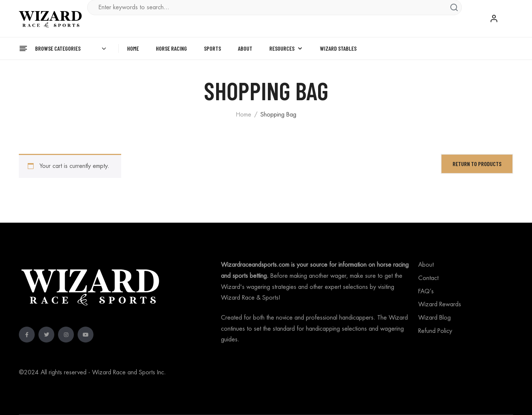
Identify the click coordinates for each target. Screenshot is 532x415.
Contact (428, 278)
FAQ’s (426, 291)
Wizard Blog (434, 318)
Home (243, 115)
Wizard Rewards (440, 304)
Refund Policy (435, 331)
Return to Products (477, 164)
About (426, 265)
